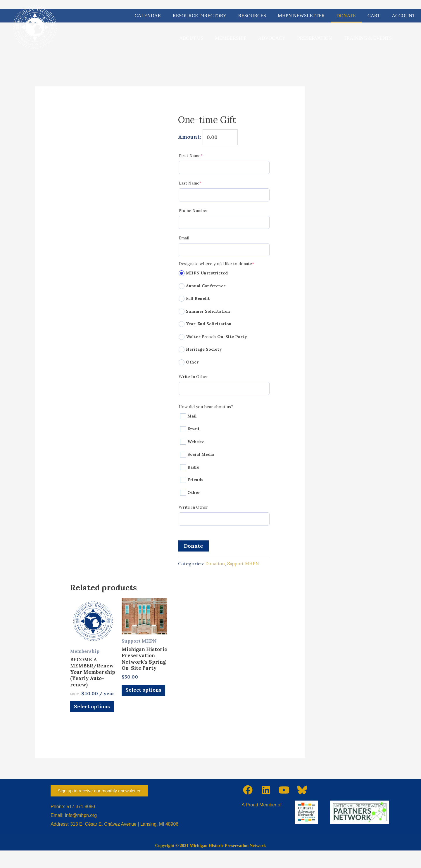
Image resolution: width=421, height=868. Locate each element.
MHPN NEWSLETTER (301, 16)
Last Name (200, 184)
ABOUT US (191, 38)
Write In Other (193, 378)
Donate (193, 547)
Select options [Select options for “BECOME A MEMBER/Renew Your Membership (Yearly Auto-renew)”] (87, 721)
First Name (200, 157)
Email (184, 239)
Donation (216, 565)
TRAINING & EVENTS (368, 38)
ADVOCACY (272, 38)
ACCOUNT (403, 16)
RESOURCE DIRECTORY (200, 16)
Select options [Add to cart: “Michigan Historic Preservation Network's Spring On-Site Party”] (138, 711)
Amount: (190, 138)
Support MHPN (246, 565)
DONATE (346, 16)
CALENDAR (148, 16)
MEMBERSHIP (231, 38)
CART (374, 16)
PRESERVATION (315, 38)
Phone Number (193, 212)
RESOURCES (252, 16)
